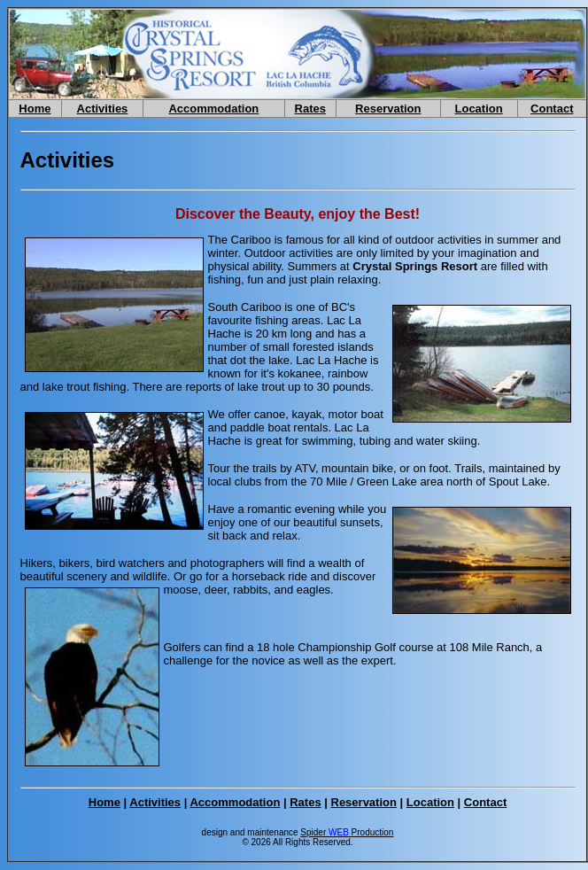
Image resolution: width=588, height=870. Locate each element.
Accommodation (213, 109)
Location (479, 109)
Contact (552, 109)
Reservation (388, 109)
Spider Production (347, 832)
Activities (103, 109)
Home (35, 109)
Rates (310, 109)
